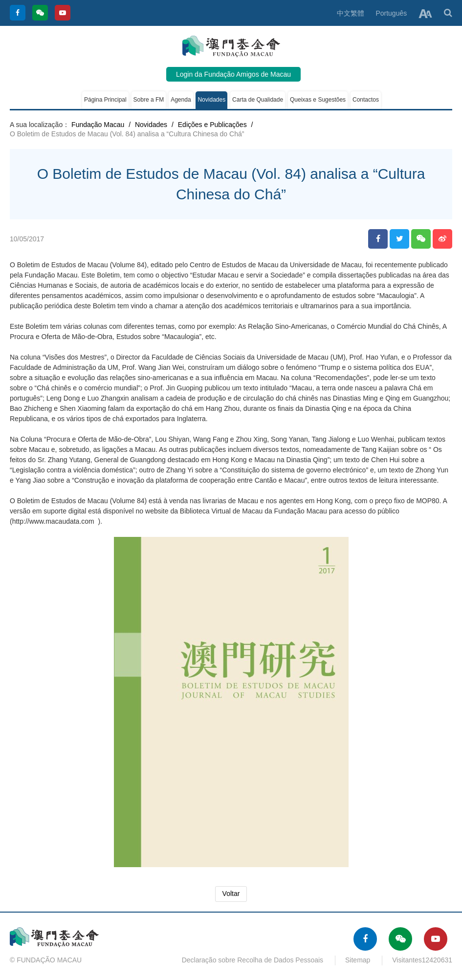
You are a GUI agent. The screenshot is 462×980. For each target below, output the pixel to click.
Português (391, 13)
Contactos (366, 100)
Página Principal (105, 100)
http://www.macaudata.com (53, 521)
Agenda (181, 100)
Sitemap (358, 960)
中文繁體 (351, 13)
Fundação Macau (98, 125)
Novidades (211, 100)
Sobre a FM (149, 100)
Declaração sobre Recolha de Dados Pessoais (253, 960)
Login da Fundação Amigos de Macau (233, 74)
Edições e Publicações (212, 125)
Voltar (231, 894)
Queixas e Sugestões (318, 100)
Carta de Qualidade (258, 100)
